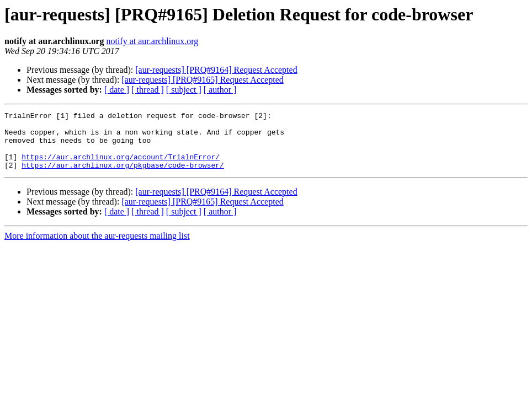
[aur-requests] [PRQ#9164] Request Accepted (216, 70)
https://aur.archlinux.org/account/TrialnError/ (121, 167)
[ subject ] (184, 90)
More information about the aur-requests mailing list (97, 247)
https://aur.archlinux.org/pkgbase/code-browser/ (123, 176)
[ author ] (220, 90)
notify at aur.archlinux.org (152, 41)
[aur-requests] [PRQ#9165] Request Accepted (202, 80)
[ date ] (117, 90)
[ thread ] (148, 90)
